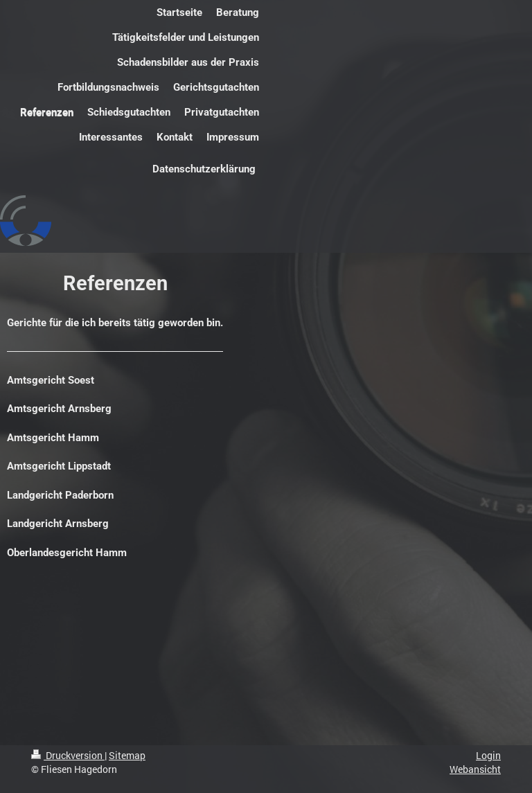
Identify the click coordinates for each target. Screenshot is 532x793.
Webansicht (475, 769)
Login (488, 755)
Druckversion (68, 755)
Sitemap (127, 755)
